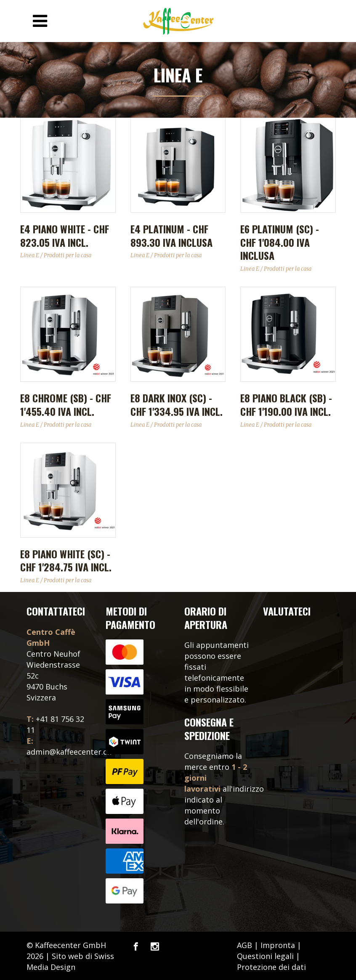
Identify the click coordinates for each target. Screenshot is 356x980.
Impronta (278, 945)
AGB (244, 945)
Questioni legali (265, 956)
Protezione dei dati (271, 967)
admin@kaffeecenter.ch (69, 752)
